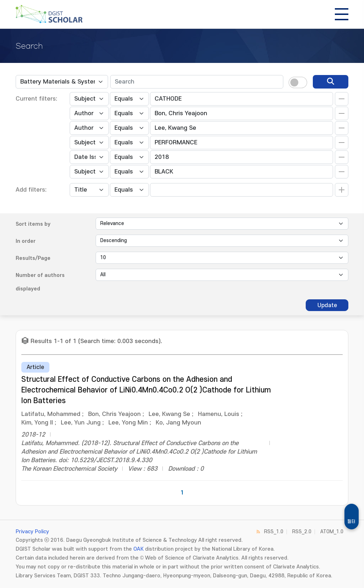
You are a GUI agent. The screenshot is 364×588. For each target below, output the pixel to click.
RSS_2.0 (302, 532)
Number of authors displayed (40, 282)
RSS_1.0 (274, 532)
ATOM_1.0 (332, 532)
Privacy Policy (32, 532)
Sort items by (33, 224)
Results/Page (33, 258)
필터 (352, 522)
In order (26, 241)
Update (327, 305)
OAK (138, 549)
